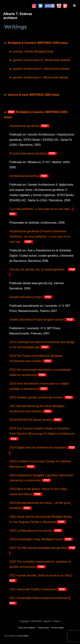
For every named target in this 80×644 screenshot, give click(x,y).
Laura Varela (23, 636)
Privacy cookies (58, 628)
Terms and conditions (27, 628)
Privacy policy (43, 628)
